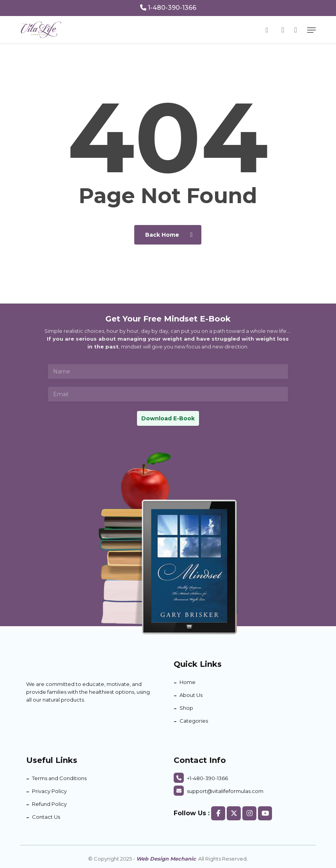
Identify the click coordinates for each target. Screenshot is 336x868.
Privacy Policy (49, 791)
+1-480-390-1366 (201, 778)
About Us (191, 695)
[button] (311, 30)
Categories (194, 721)
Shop (186, 708)
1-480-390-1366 (168, 8)
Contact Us (46, 817)
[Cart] (296, 30)
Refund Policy (49, 804)
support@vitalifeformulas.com (219, 791)
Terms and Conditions (59, 778)
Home (188, 682)
